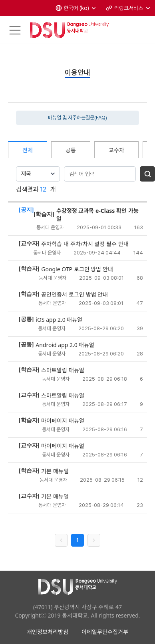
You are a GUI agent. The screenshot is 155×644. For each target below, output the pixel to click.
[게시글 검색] (147, 174)
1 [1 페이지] (77, 540)
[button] (76, 8)
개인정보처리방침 (48, 632)
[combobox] (38, 174)
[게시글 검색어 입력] (100, 174)
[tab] (28, 150)
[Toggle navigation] (15, 30)
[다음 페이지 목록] (94, 540)
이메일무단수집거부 (105, 632)
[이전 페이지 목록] (61, 540)
